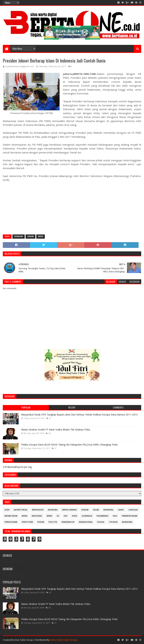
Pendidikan (11, 522)
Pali (115, 516)
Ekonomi (19, 236)
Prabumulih (68, 522)
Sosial (101, 522)
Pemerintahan (130, 516)
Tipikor (113, 522)
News (41, 236)
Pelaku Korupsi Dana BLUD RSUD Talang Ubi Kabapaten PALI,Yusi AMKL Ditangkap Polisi (69, 445)
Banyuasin (38, 510)
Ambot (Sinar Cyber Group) (64, 640)
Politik (53, 522)
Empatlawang (69, 510)
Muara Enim (11, 516)
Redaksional (86, 522)
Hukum (30, 236)
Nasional (37, 516)
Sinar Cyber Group (24, 640)
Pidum (41, 522)
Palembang (102, 516)
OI (58, 516)
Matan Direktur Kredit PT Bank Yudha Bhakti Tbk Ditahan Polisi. (56, 430)
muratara (127, 522)
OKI (66, 516)
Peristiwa (27, 522)
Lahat (121, 510)
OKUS (75, 516)
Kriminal (108, 510)
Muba (25, 516)
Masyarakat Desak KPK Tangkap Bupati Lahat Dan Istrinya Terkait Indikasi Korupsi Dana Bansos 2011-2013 (79, 415)
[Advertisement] (72, 207)
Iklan (96, 510)
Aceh (7, 510)
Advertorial (21, 510)
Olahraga (87, 516)
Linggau (133, 510)
